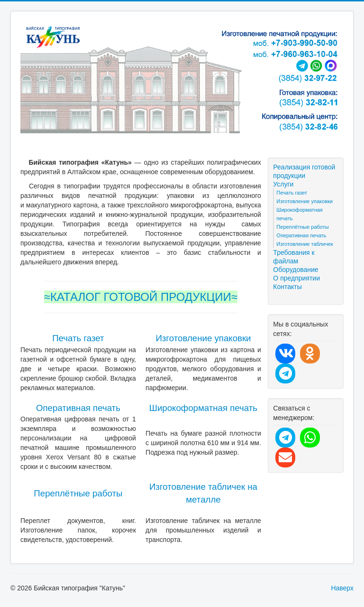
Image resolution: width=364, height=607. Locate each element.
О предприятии (296, 278)
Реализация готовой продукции (304, 171)
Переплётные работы (78, 493)
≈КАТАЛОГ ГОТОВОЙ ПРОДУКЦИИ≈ (141, 297)
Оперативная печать (78, 408)
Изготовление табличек (305, 244)
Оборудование (296, 270)
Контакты (287, 287)
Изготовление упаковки (203, 338)
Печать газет (78, 338)
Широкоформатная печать (203, 408)
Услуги (283, 184)
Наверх (342, 588)
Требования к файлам (294, 257)
